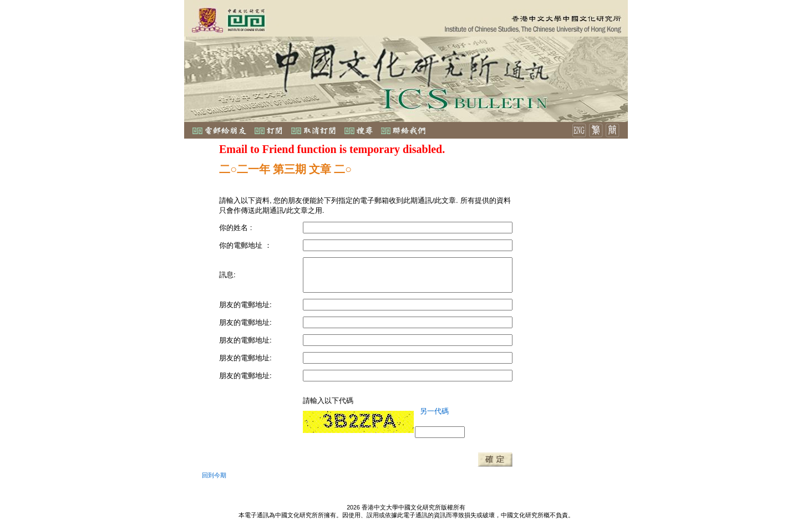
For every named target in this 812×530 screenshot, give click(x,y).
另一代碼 (434, 411)
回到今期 (214, 475)
